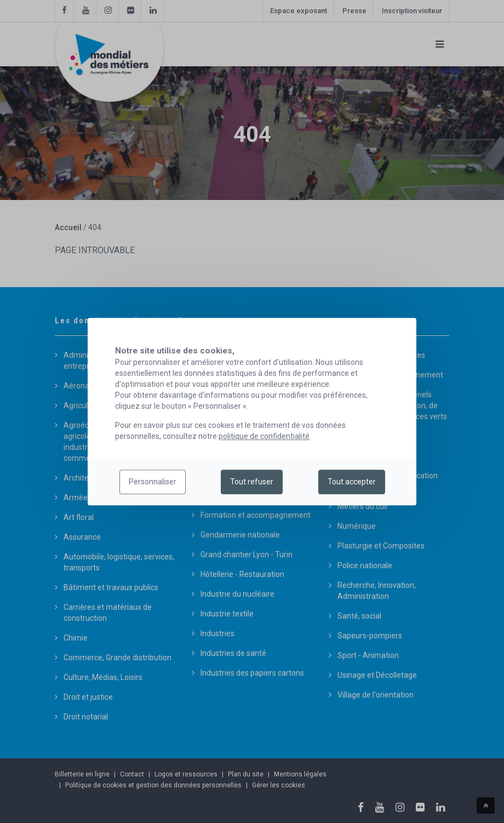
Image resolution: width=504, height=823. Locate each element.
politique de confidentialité (264, 436)
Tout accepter (352, 482)
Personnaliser (153, 482)
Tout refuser (252, 482)
